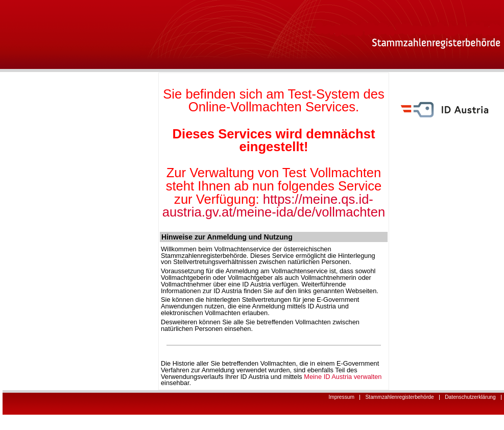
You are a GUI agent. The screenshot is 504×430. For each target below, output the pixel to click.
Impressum (339, 397)
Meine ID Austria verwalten (343, 377)
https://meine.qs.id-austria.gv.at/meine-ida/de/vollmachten (274, 206)
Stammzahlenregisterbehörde (397, 397)
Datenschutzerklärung (468, 397)
